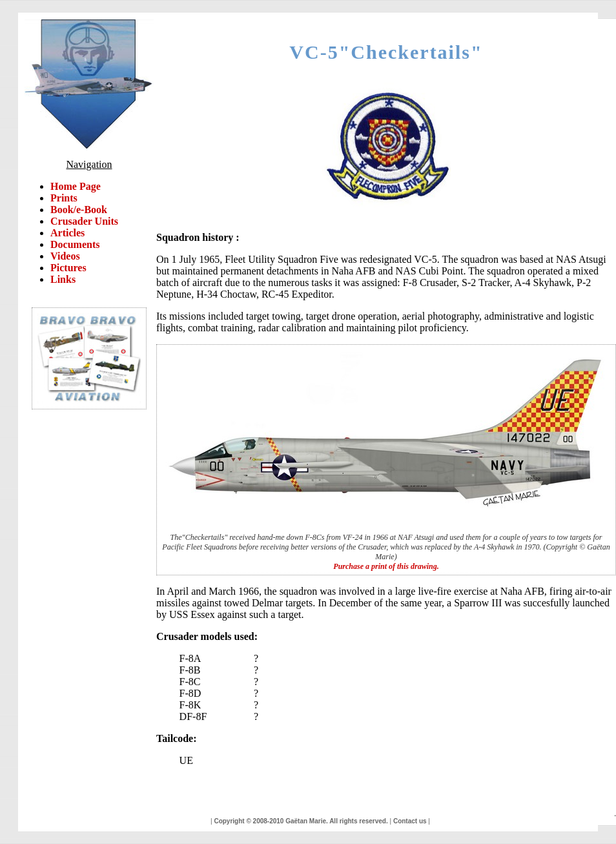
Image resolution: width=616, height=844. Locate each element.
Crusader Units (84, 221)
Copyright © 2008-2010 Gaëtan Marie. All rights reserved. (301, 821)
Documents (75, 244)
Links (63, 279)
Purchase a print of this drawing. (386, 566)
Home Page (76, 186)
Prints (64, 198)
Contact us (410, 821)
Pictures (68, 268)
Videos (65, 256)
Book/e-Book (79, 210)
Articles (67, 233)
